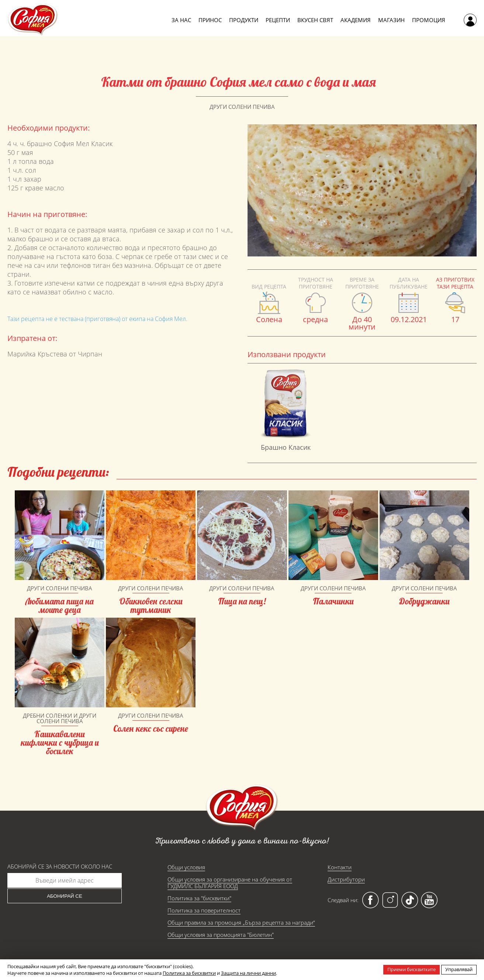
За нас (181, 20)
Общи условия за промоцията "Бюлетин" (221, 935)
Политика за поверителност (204, 910)
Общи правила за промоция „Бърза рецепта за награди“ (241, 922)
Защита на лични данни (248, 973)
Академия (356, 20)
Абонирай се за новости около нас (60, 867)
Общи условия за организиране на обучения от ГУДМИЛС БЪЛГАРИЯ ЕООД (230, 883)
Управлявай (459, 969)
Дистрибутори (346, 879)
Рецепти (278, 20)
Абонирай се (65, 896)
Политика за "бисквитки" (199, 898)
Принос (210, 20)
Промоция (429, 20)
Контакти (340, 867)
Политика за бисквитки (189, 973)
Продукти (244, 20)
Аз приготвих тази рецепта (455, 283)
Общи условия (186, 867)
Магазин (391, 20)
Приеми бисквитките (412, 969)
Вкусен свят (315, 20)
